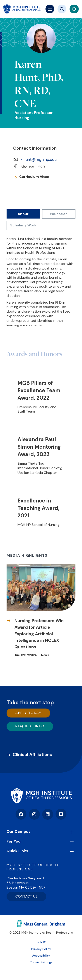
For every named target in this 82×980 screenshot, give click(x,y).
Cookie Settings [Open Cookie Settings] (41, 962)
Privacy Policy (41, 949)
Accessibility (41, 955)
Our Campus (19, 831)
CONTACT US (26, 896)
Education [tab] (59, 214)
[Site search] (62, 9)
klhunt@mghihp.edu (39, 159)
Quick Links (17, 851)
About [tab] (23, 214)
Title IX (41, 942)
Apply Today (28, 713)
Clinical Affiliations (32, 754)
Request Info (30, 726)
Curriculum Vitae (34, 177)
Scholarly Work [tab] (23, 225)
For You (14, 841)
